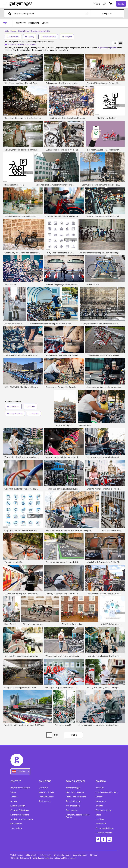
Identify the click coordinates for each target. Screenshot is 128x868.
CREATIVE (21, 23)
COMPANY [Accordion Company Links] (101, 781)
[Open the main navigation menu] (5, 4)
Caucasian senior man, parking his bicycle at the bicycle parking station (60, 324)
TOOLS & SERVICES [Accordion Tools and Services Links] (75, 781)
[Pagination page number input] (48, 735)
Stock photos (16, 824)
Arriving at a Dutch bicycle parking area (68, 118)
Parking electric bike (14, 562)
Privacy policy (46, 855)
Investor (99, 806)
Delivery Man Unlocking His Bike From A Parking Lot (69, 594)
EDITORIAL (34, 23)
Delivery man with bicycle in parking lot (63, 83)
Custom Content (18, 806)
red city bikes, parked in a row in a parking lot (65, 687)
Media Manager (73, 788)
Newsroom (101, 801)
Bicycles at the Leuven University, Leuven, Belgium (27, 118)
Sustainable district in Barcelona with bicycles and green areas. (32, 216)
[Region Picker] (20, 772)
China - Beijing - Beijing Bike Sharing (103, 355)
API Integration (73, 806)
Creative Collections (20, 810)
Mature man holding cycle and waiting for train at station (30, 594)
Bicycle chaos (11, 284)
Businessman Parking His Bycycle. (61, 387)
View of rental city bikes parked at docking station (68, 457)
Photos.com (101, 824)
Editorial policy (32, 855)
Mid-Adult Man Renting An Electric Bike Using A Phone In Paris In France (79, 530)
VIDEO (45, 23)
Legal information (81, 855)
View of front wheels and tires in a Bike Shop (106, 216)
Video (13, 792)
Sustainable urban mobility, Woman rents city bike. (58, 185)
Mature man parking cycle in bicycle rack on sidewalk (69, 489)
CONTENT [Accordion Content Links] (16, 781)
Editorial (14, 797)
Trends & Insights (74, 801)
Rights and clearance (75, 792)
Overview (43, 788)
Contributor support (20, 815)
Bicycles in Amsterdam (72, 624)
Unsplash (100, 819)
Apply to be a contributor (22, 819)
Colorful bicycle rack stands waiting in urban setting (28, 489)
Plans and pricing (46, 792)
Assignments (45, 801)
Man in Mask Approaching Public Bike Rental (107, 562)
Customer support (104, 833)
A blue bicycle (93, 284)
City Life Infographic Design (114, 624)
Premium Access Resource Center (78, 816)
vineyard (67, 37)
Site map (95, 855)
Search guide (72, 810)
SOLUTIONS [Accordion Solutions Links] (45, 781)
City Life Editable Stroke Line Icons (63, 253)
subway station (48, 37)
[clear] (88, 13)
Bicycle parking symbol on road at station (64, 562)
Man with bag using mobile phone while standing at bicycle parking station (79, 284)
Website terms (17, 855)
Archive (14, 801)
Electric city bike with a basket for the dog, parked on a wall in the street (36, 253)
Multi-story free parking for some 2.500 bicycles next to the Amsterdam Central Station (43, 725)
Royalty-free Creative (20, 788)
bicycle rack (13, 37)
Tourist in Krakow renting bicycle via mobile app (26, 355)
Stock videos (16, 828)
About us (100, 788)
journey (30, 37)
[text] (49, 13)
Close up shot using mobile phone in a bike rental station (29, 656)
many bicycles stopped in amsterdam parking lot (26, 687)
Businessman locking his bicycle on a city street (67, 150)
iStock (98, 815)
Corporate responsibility (107, 792)
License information (63, 855)
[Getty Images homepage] (21, 4)
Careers (99, 797)
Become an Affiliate (104, 828)
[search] (11, 13)
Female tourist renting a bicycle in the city (105, 594)
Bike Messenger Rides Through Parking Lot (24, 83)
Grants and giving (103, 810)
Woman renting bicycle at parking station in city (67, 656)
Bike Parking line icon (106, 118)
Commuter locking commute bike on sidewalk (102, 185)
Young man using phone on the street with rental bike (101, 725)
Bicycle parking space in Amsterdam (72, 425)
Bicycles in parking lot (32, 624)
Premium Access (46, 797)
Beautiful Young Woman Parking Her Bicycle (107, 83)
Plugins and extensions (76, 797)
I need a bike (85, 425)
